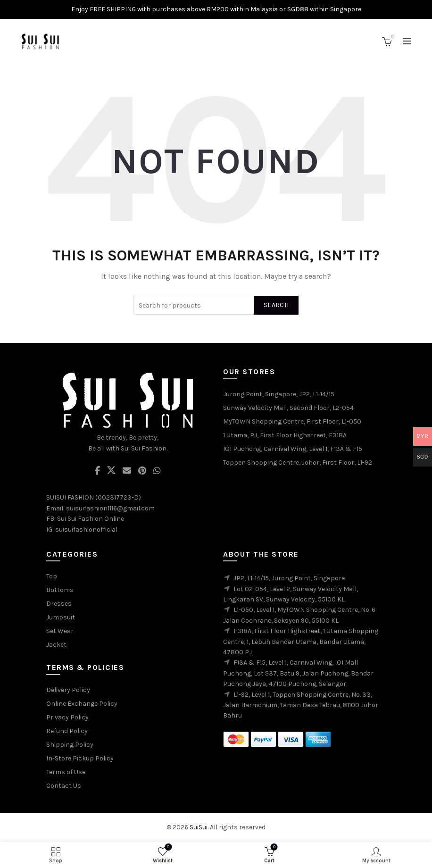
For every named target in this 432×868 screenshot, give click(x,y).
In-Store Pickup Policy (80, 758)
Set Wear (60, 631)
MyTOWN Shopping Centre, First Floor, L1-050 (292, 421)
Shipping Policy (70, 745)
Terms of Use (66, 772)
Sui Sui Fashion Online (91, 519)
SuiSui (199, 827)
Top (52, 576)
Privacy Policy (67, 717)
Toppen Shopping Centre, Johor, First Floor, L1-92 (298, 463)
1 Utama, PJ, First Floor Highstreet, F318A (285, 435)
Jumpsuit (61, 617)
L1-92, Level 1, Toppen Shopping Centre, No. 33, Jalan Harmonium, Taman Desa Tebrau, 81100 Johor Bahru (301, 705)
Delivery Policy (68, 690)
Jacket (56, 645)
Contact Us (64, 786)
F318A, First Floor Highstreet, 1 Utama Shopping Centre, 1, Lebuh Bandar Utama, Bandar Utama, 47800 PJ (301, 642)
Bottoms (60, 590)
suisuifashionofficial (86, 530)
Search (276, 305)
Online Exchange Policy (82, 704)
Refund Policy (67, 731)
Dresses (59, 604)
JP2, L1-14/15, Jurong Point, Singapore (289, 578)
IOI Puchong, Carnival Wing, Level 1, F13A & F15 (293, 449)
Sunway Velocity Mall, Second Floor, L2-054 (288, 408)
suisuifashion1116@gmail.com (110, 508)
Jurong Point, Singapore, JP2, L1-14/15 (279, 394)
